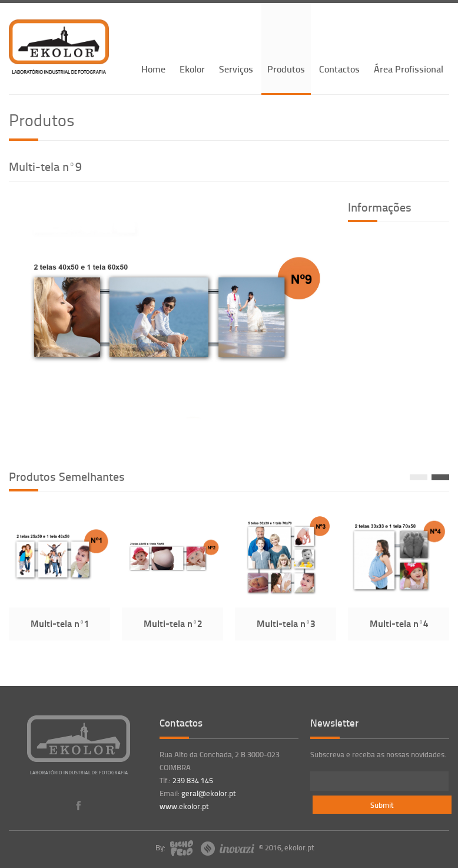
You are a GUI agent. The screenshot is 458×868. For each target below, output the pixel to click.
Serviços (236, 69)
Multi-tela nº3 (286, 623)
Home (153, 69)
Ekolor (192, 69)
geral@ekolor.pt (209, 793)
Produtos (286, 69)
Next (440, 477)
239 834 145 (193, 780)
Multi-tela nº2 (173, 623)
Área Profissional (409, 69)
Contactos (339, 69)
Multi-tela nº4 (399, 623)
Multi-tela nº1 (60, 623)
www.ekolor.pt (184, 806)
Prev (419, 477)
